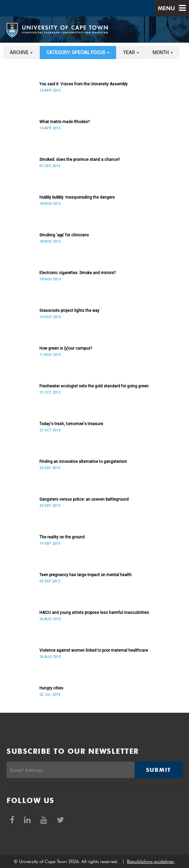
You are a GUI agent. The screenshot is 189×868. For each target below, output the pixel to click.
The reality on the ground (62, 537)
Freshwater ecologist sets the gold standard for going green (94, 386)
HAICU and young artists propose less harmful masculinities (94, 613)
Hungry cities (51, 688)
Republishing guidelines (150, 861)
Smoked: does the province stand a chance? (80, 160)
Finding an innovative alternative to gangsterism (83, 462)
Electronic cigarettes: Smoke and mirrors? (77, 273)
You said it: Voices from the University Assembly (84, 84)
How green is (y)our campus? (66, 348)
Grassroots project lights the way (69, 311)
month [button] (163, 53)
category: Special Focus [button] (78, 53)
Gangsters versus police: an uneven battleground (84, 499)
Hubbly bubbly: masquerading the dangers (77, 197)
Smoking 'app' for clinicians (64, 235)
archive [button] (21, 53)
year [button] (131, 53)
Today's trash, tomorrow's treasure (71, 424)
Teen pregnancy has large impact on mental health (85, 575)
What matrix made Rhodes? (64, 122)
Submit (158, 770)
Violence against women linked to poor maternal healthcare (94, 650)
